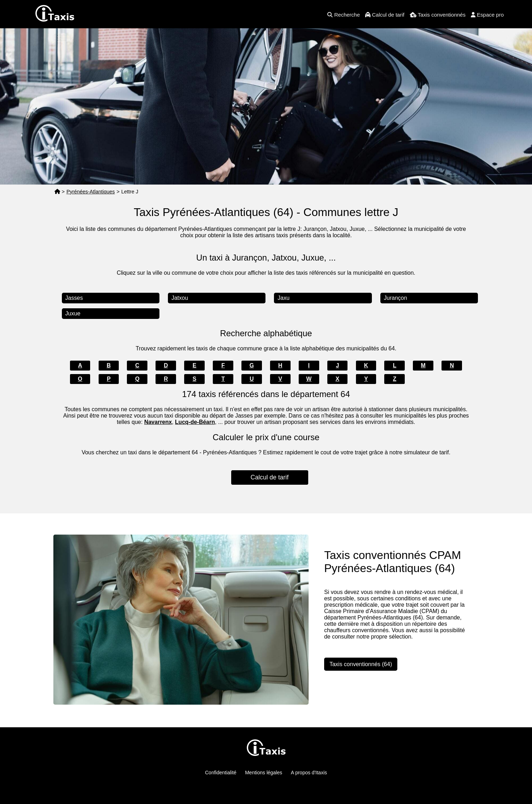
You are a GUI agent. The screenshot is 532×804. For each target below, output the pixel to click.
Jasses (74, 298)
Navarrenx (158, 422)
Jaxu (283, 298)
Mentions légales (264, 773)
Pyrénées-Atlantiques (91, 192)
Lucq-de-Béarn (195, 422)
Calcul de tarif (270, 477)
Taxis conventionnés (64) (361, 664)
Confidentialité (221, 773)
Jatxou (180, 298)
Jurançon (396, 298)
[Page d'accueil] (57, 192)
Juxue (73, 313)
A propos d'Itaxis (309, 773)
